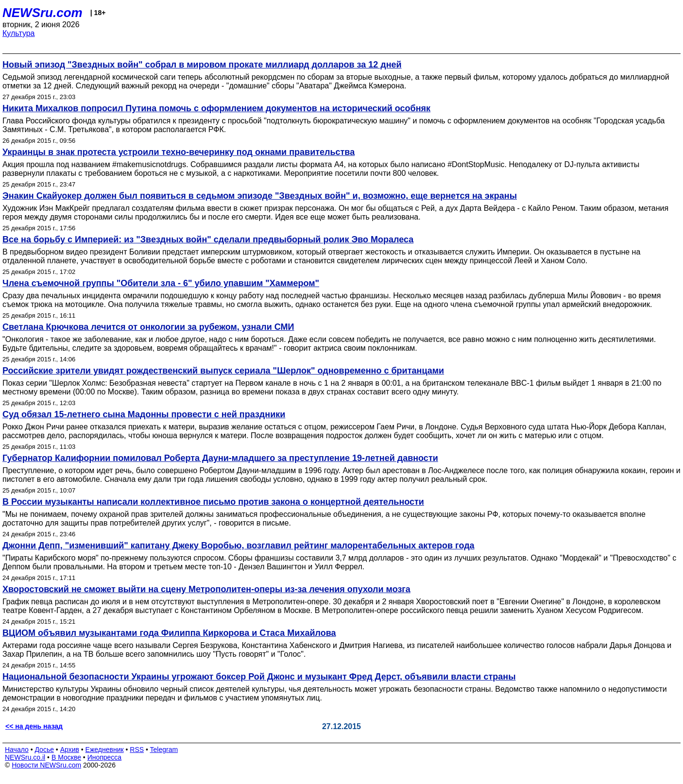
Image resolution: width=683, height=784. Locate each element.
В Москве (66, 757)
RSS (137, 750)
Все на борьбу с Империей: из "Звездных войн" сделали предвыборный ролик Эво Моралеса (208, 239)
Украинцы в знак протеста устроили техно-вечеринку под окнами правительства (179, 152)
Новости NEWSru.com (46, 765)
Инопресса (105, 757)
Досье (44, 750)
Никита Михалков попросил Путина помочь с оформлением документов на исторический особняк (216, 108)
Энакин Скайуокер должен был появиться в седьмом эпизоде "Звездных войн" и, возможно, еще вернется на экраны (260, 196)
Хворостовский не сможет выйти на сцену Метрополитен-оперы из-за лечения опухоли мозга (206, 589)
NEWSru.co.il (25, 757)
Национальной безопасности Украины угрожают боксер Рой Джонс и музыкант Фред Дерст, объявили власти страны (259, 677)
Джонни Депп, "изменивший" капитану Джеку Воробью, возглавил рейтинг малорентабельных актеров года (239, 545)
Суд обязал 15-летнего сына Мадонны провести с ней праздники (144, 414)
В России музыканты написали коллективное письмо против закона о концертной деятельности (213, 502)
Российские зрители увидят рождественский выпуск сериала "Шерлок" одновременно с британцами (223, 371)
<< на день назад (34, 726)
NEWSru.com (43, 13)
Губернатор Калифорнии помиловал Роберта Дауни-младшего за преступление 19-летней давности (220, 458)
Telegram (164, 750)
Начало (17, 750)
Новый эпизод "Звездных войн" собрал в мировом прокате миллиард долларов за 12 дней (202, 65)
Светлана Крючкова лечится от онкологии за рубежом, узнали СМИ (148, 327)
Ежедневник (105, 750)
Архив (70, 750)
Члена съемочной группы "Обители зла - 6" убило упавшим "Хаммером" (161, 283)
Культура (19, 33)
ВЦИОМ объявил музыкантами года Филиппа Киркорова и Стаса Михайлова (169, 633)
